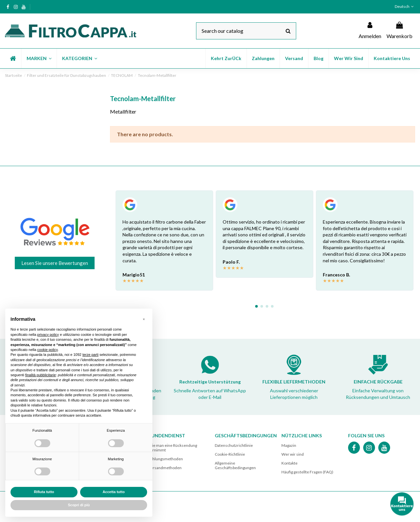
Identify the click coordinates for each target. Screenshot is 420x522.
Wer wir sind (293, 454)
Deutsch (405, 6)
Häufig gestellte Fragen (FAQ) (307, 472)
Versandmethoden (165, 468)
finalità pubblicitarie (41, 375)
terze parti (90, 355)
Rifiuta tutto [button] (44, 492)
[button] (39, 58)
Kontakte (289, 463)
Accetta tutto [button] (113, 492)
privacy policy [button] (48, 335)
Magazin (289, 445)
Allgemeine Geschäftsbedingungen (235, 465)
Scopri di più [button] (79, 505)
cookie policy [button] (47, 350)
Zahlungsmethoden (166, 459)
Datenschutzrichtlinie (234, 445)
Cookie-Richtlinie (230, 454)
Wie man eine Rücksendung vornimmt (173, 448)
